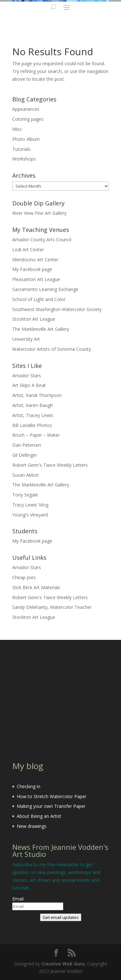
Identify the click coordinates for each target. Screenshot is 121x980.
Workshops (24, 159)
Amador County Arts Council (42, 240)
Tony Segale (25, 495)
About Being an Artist (39, 816)
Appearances (26, 109)
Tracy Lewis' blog (30, 505)
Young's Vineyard (30, 515)
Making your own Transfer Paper (51, 806)
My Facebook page (32, 269)
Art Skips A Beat (29, 385)
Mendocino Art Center (35, 260)
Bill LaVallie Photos (32, 425)
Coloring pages (28, 119)
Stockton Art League (34, 319)
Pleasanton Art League (36, 279)
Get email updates (61, 917)
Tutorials (21, 149)
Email (18, 899)
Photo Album (26, 139)
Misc (17, 129)
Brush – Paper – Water (36, 435)
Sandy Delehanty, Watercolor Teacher (52, 607)
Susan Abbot (25, 475)
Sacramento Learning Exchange (45, 289)
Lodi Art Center (28, 250)
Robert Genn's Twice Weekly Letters (50, 465)
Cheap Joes (24, 577)
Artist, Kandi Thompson (37, 395)
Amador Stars (27, 375)
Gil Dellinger (25, 455)
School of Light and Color (39, 299)
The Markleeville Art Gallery (41, 329)
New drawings (32, 826)
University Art (26, 339)
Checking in (29, 786)
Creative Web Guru (63, 964)
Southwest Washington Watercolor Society (57, 309)
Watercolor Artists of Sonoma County (52, 349)
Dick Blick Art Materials (36, 587)
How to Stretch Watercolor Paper (52, 796)
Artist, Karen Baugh (33, 405)
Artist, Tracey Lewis (33, 415)
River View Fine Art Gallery (39, 213)
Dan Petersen (27, 445)
